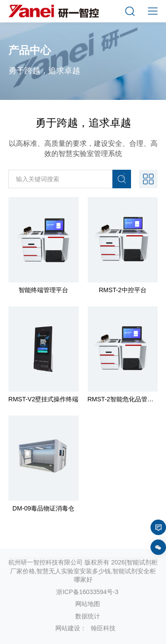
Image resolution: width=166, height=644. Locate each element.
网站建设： (71, 628)
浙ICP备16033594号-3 (87, 592)
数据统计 (88, 616)
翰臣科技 (103, 628)
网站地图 (88, 604)
